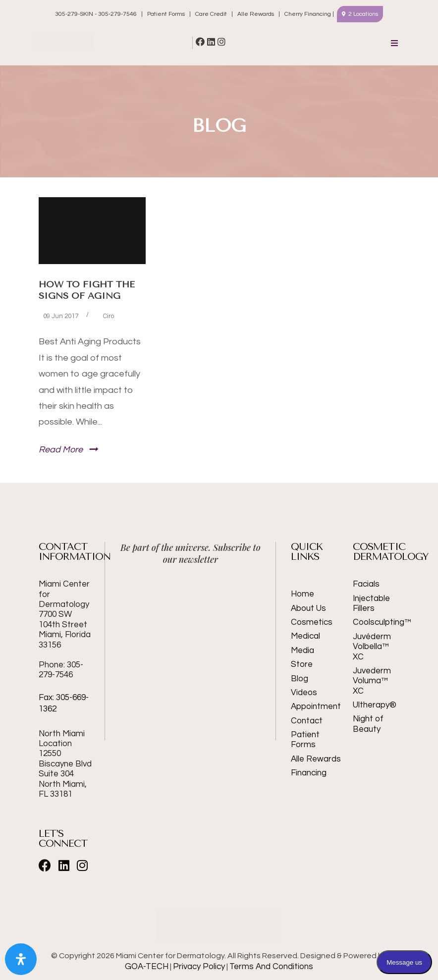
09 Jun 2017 (61, 316)
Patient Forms (166, 14)
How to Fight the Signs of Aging (87, 290)
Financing (309, 773)
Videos (304, 693)
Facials (366, 584)
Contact (307, 721)
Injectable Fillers (371, 603)
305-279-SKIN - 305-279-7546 (97, 14)
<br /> (191, 611)
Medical (305, 636)
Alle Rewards (256, 14)
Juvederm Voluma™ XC (372, 681)
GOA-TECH (147, 967)
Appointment (316, 707)
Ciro (109, 316)
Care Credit (211, 14)
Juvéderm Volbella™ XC (372, 647)
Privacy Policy (199, 967)
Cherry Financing (308, 14)
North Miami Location (62, 739)
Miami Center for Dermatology (65, 614)
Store (302, 664)
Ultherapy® (375, 705)
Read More (61, 450)
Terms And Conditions (271, 967)
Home (302, 594)
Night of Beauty (368, 724)
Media (302, 651)
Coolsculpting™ (376, 622)
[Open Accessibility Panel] (21, 959)
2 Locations (363, 14)
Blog (300, 679)
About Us (308, 608)
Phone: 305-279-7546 (61, 670)
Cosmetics (312, 622)
